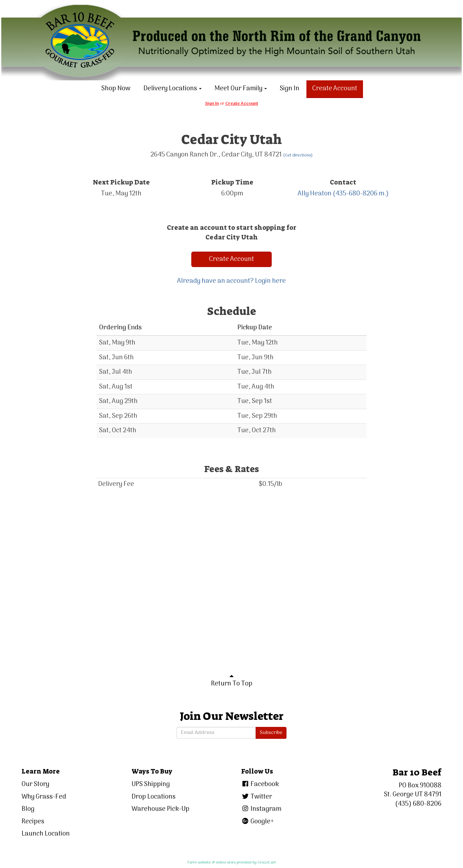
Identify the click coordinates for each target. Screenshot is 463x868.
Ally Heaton (315, 194)
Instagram (261, 809)
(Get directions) (298, 155)
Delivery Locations (172, 89)
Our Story (35, 784)
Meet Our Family (241, 89)
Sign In (290, 89)
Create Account (335, 89)
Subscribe (271, 733)
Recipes (33, 822)
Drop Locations (154, 797)
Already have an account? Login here (232, 281)
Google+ (258, 822)
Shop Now (116, 89)
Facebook (260, 784)
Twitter (257, 797)
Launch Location (46, 834)
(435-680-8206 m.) (361, 194)
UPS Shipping (151, 784)
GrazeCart (267, 863)
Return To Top (232, 681)
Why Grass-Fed (44, 797)
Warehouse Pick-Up (160, 809)
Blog (28, 809)
